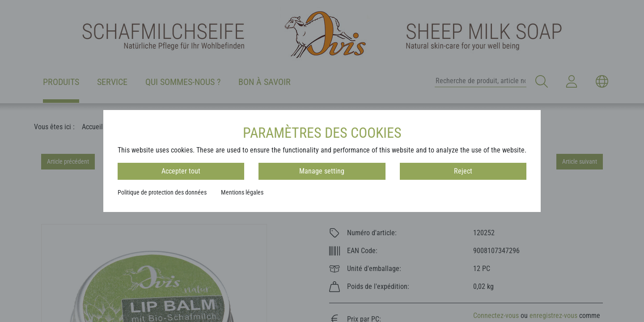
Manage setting (322, 171)
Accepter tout (181, 171)
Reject (463, 171)
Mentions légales (242, 192)
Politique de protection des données (162, 192)
